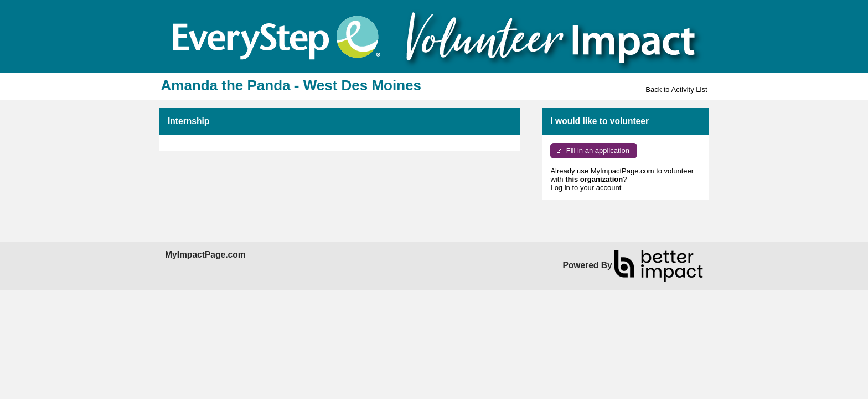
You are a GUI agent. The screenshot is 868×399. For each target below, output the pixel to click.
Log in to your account (586, 188)
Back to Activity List (676, 89)
